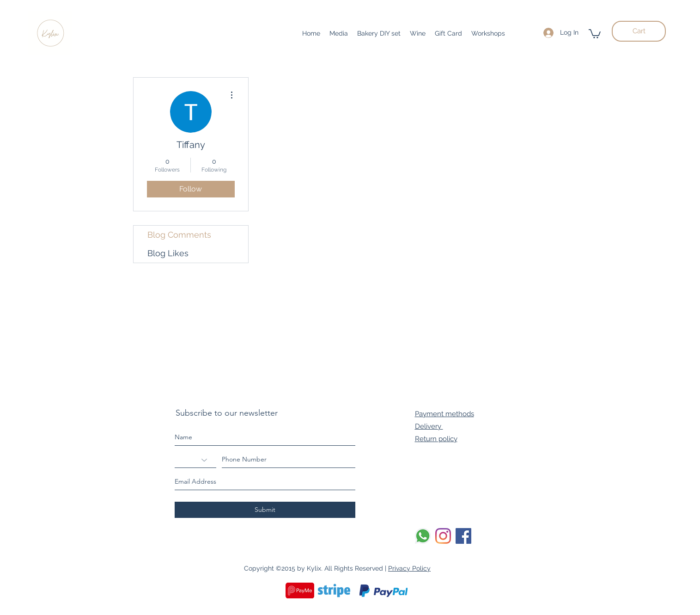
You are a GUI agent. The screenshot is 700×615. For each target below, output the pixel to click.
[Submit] (265, 510)
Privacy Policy (409, 568)
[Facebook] (463, 536)
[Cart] (639, 31)
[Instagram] (443, 536)
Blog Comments (179, 235)
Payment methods (444, 414)
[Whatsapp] (423, 536)
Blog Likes (168, 253)
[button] (595, 33)
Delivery (429, 426)
